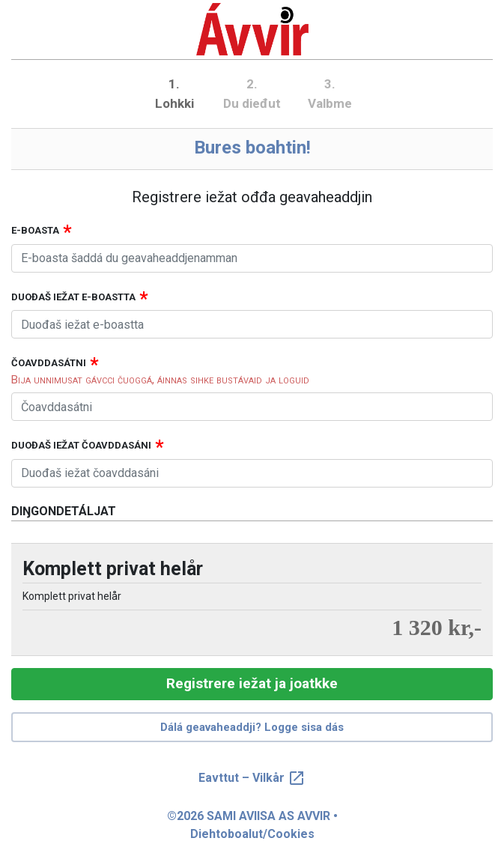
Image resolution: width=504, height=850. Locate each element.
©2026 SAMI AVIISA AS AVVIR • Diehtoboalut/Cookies (252, 825)
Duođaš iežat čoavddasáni (81, 445)
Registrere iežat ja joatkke (252, 683)
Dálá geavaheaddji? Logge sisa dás (252, 727)
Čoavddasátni (49, 363)
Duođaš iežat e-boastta (73, 297)
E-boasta (35, 230)
